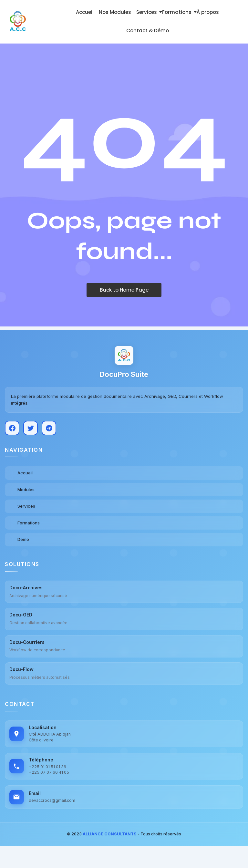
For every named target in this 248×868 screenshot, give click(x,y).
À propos (208, 12)
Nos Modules (115, 12)
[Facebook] (12, 430)
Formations (178, 12)
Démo (23, 542)
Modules (26, 491)
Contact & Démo (148, 31)
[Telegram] (49, 430)
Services (148, 12)
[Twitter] (31, 430)
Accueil (85, 12)
